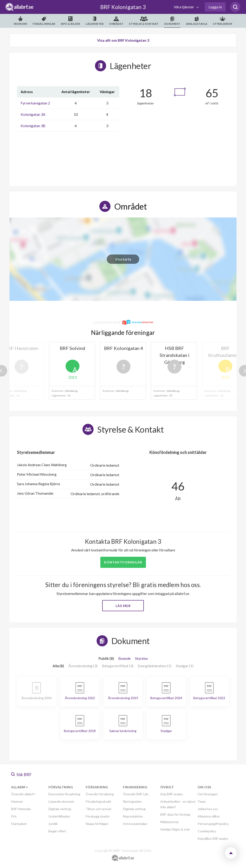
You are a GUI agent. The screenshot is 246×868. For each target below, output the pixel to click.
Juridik (53, 824)
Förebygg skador (98, 816)
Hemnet (17, 801)
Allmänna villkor (209, 816)
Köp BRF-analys (172, 794)
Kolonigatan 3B (33, 126)
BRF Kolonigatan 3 (123, 7)
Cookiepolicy (207, 831)
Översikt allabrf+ (23, 794)
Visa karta (123, 259)
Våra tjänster (184, 7)
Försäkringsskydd (98, 801)
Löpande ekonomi (61, 801)
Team (202, 801)
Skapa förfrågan (97, 824)
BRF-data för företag (175, 814)
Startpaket (19, 824)
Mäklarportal (169, 822)
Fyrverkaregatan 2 (35, 103)
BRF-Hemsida (21, 809)
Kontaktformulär (123, 562)
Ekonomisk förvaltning (64, 794)
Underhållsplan (59, 816)
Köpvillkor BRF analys (213, 838)
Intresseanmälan (135, 824)
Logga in (215, 7)
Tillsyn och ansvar (99, 809)
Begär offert (57, 831)
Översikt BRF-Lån (136, 794)
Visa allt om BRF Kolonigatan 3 (123, 40)
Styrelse (141, 658)
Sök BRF (21, 774)
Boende (125, 658)
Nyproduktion (133, 816)
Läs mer (123, 606)
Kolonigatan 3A (33, 114)
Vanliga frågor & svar (175, 829)
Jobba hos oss (208, 809)
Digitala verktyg (60, 809)
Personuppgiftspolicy (213, 824)
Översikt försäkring (100, 794)
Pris (14, 816)
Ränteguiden (132, 801)
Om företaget (208, 794)
